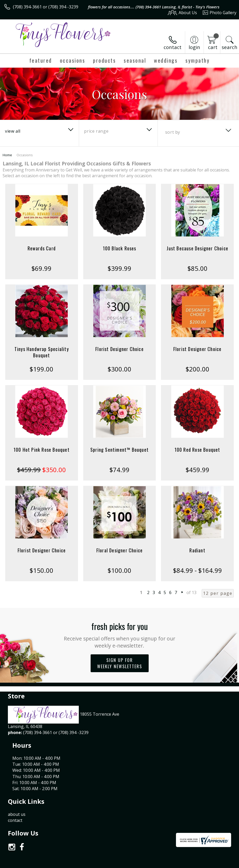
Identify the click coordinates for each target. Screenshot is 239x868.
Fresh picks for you (119, 635)
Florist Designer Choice (119, 349)
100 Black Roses (120, 248)
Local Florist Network (185, 863)
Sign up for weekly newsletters (120, 663)
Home (7, 155)
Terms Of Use (117, 863)
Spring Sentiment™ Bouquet (119, 450)
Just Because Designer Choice (197, 248)
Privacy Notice (148, 863)
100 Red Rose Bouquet (198, 450)
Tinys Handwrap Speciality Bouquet (42, 352)
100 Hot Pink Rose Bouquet (42, 450)
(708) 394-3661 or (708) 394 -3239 (46, 7)
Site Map (217, 863)
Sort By (173, 132)
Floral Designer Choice (119, 550)
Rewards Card (42, 248)
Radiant (197, 550)
